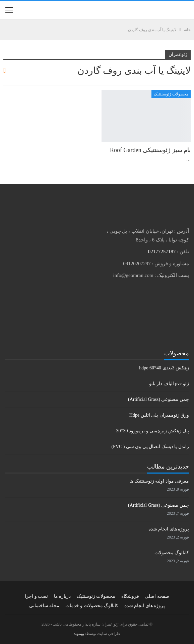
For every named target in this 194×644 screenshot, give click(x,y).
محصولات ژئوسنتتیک (171, 94)
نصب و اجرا (36, 596)
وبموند (79, 634)
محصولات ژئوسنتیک (96, 596)
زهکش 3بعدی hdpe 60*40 (164, 368)
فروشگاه (130, 596)
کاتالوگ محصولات (172, 553)
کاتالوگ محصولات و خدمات (92, 606)
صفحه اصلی (157, 596)
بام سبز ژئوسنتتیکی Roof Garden (150, 150)
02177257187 (162, 252)
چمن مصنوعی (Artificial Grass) (158, 399)
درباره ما (62, 596)
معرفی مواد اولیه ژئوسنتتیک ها (159, 481)
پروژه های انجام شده (169, 529)
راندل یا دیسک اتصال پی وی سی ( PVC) (150, 447)
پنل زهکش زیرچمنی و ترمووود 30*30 (153, 431)
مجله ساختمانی (44, 606)
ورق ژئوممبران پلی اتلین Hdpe (159, 415)
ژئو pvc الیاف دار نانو (169, 384)
